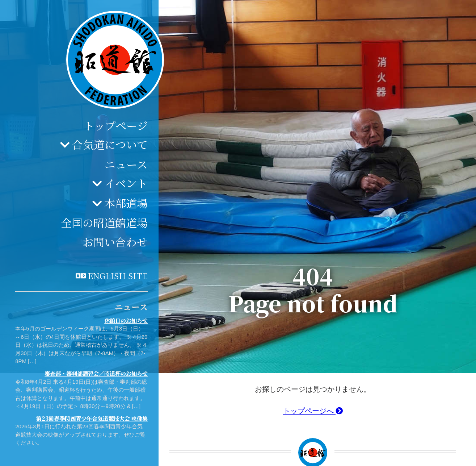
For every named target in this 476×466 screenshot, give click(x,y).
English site (118, 275)
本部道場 (126, 203)
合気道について (110, 144)
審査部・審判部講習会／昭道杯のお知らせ (96, 373)
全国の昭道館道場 (104, 222)
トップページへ (313, 411)
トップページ (116, 125)
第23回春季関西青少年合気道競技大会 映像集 (92, 418)
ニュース (126, 164)
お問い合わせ (115, 242)
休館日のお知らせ (126, 321)
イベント (126, 183)
